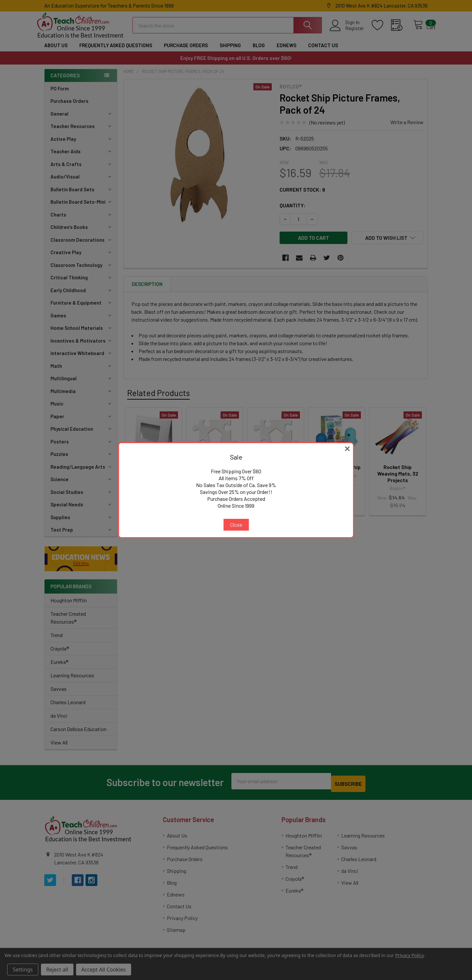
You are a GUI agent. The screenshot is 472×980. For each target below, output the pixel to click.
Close (236, 525)
